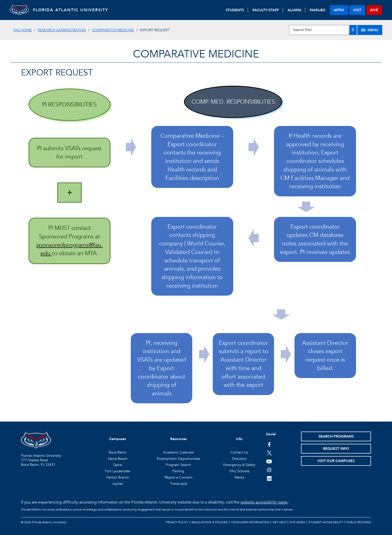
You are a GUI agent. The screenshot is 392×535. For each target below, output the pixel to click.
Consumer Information (250, 522)
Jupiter (118, 484)
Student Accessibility (326, 522)
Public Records (359, 522)
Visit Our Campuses (336, 461)
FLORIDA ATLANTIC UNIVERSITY (72, 10)
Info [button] (239, 439)
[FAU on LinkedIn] (269, 478)
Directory (239, 459)
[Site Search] (323, 30)
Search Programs (336, 436)
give (374, 10)
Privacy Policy (177, 522)
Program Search (178, 465)
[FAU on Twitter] (269, 453)
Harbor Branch (118, 477)
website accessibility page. (264, 502)
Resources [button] (178, 439)
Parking (178, 471)
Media (239, 477)
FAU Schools (239, 471)
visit (357, 10)
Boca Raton (118, 452)
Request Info (336, 449)
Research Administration (62, 30)
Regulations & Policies (210, 522)
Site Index (297, 522)
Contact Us (239, 452)
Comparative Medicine (113, 30)
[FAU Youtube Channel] (269, 461)
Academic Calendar (178, 452)
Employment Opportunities (178, 459)
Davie (118, 465)
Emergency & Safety (239, 465)
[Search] (353, 30)
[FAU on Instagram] (269, 470)
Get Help (279, 522)
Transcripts (178, 484)
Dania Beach (118, 459)
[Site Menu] (370, 30)
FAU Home (23, 30)
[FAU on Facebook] (269, 444)
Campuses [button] (118, 439)
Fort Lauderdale (118, 471)
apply (339, 10)
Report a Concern (178, 477)
